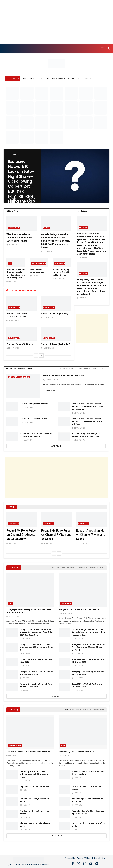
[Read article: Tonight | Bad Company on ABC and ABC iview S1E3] (65, 662)
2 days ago (11, 281)
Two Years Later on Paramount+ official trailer (28, 752)
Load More (56, 446)
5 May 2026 (26, 423)
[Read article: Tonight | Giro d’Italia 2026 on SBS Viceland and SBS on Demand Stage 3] (12, 647)
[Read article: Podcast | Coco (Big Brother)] (56, 303)
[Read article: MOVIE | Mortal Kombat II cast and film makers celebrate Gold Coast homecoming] (64, 407)
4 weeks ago (82, 543)
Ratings (83, 228)
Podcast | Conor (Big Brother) (20, 344)
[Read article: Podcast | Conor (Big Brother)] (22, 334)
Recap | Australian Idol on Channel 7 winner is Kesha (91, 535)
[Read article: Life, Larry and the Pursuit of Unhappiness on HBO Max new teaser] (12, 774)
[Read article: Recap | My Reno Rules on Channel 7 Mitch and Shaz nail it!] (57, 519)
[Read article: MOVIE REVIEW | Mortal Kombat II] (12, 407)
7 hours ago (78, 654)
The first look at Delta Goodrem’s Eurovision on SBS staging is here (20, 238)
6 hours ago (25, 654)
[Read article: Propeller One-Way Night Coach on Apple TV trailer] (65, 814)
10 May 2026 (51, 380)
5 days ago (11, 543)
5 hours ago (78, 639)
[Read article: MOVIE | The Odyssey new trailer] (12, 422)
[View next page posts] (41, 355)
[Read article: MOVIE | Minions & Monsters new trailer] (23, 386)
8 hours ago (12, 245)
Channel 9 (60, 263)
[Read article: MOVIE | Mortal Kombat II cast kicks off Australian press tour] (12, 436)
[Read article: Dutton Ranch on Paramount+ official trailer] (65, 826)
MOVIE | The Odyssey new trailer (35, 419)
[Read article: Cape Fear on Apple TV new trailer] (12, 789)
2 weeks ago (58, 279)
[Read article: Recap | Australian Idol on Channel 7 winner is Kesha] (91, 519)
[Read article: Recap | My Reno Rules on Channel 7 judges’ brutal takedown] (22, 519)
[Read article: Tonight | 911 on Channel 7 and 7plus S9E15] (83, 590)
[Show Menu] (102, 48)
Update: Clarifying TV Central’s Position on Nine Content (62, 272)
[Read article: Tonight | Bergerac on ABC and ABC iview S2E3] (12, 662)
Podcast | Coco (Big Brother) (55, 314)
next (31, 199)
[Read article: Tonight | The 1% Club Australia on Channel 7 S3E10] (65, 687)
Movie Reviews (39, 263)
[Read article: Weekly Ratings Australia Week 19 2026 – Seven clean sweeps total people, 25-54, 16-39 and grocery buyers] (56, 224)
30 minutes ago (66, 613)
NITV (102, 568)
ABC (58, 568)
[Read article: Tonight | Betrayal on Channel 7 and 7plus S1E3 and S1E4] (12, 687)
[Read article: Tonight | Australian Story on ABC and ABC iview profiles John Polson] (30, 590)
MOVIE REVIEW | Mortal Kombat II (35, 404)
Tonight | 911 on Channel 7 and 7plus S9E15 (79, 610)
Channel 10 (13, 155)
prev (13, 199)
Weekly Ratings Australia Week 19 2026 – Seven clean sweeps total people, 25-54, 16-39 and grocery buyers (55, 241)
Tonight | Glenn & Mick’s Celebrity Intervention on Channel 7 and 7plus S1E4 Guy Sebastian (36, 632)
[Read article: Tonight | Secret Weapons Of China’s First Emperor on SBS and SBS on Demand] (65, 647)
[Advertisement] (56, 22)
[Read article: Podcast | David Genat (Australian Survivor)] (22, 303)
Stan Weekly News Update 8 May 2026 (76, 752)
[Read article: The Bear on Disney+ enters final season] (12, 814)
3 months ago (13, 320)
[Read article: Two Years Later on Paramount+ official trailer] (30, 732)
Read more (52, 390)
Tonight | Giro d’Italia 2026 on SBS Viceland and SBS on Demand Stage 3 (36, 647)
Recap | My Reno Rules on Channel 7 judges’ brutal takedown (21, 535)
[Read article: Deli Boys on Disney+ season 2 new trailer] (12, 802)
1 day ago (82, 298)
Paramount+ (98, 710)
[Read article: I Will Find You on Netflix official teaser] (65, 789)
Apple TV (87, 710)
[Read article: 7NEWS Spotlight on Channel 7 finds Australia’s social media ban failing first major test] (65, 632)
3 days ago (64, 755)
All (60, 369)
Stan (72, 710)
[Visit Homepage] (4, 48)
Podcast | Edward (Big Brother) (56, 344)
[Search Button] (108, 48)
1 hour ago (25, 639)
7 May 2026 (26, 408)
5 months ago (47, 318)
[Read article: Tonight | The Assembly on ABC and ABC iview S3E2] (65, 675)
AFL (10, 263)
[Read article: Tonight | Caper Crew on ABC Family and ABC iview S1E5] (12, 675)
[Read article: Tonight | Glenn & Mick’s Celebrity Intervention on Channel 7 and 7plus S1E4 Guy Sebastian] (12, 632)
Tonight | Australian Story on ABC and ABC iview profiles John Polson (51, 78)
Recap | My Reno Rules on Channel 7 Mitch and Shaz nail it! (56, 535)
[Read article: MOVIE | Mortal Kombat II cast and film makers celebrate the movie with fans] (64, 422)
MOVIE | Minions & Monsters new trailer (64, 376)
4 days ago (35, 276)
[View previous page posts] (36, 355)
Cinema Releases (19, 377)
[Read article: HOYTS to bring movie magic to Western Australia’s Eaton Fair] (64, 436)
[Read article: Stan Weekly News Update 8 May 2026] (83, 732)
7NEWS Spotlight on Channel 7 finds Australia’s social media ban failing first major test (88, 632)
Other (46, 228)
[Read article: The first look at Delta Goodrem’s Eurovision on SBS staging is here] (22, 224)
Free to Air (14, 228)
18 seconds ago (14, 616)
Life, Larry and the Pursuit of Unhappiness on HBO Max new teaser (34, 774)
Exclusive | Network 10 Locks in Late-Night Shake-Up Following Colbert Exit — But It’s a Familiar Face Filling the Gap (21, 181)
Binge (79, 710)
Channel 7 (14, 524)
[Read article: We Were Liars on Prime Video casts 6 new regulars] (65, 774)
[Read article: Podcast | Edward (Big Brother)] (56, 334)
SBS (64, 568)
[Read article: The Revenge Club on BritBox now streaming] (65, 802)
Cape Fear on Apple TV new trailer (36, 786)
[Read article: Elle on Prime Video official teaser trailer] (12, 826)
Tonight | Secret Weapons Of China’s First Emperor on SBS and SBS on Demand (89, 647)
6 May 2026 (26, 440)
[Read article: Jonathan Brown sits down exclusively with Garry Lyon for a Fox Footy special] (16, 262)
